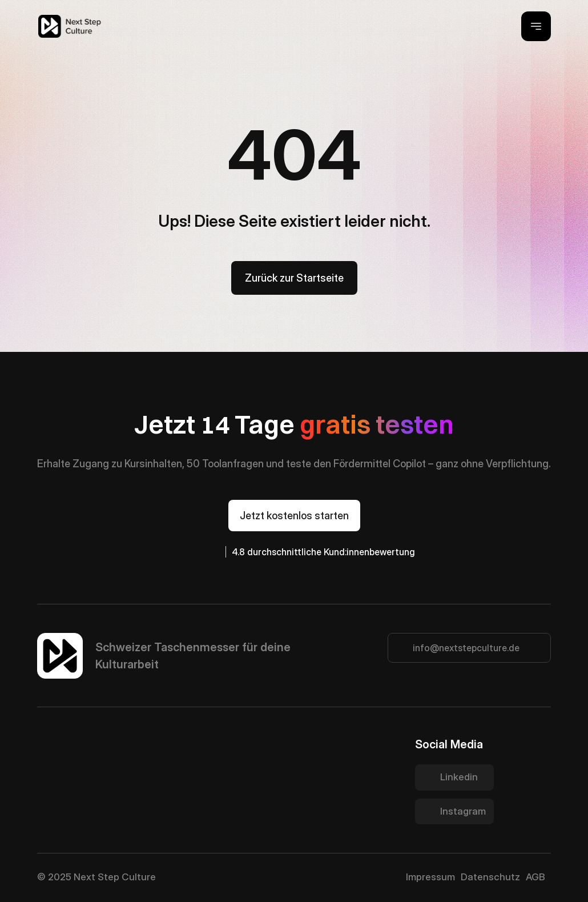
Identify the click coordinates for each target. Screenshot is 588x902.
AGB (535, 877)
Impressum (430, 877)
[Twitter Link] (454, 777)
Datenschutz (490, 877)
